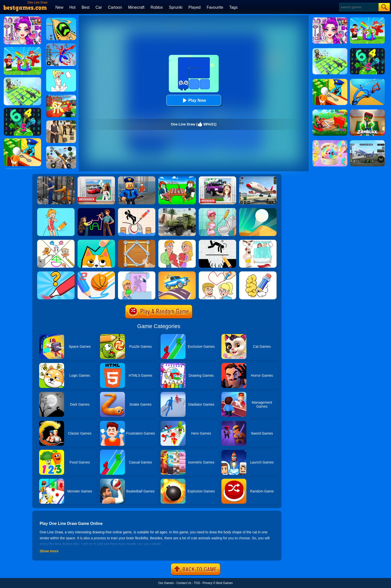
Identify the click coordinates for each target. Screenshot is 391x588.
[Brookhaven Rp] (96, 178)
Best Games (224, 583)
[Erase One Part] (137, 273)
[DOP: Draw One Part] (258, 273)
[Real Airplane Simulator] (258, 178)
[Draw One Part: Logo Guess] (56, 273)
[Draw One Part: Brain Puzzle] (56, 210)
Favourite (215, 7)
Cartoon (115, 7)
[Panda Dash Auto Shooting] (61, 148)
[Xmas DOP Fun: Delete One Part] (61, 71)
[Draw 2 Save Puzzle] (217, 210)
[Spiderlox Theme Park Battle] (61, 45)
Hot (72, 7)
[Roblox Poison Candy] (177, 178)
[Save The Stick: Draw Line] (137, 210)
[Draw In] (96, 241)
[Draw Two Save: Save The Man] (217, 241)
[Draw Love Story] (217, 273)
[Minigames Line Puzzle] (56, 241)
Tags (233, 7)
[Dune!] (258, 210)
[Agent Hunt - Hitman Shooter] (61, 122)
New (59, 7)
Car (99, 7)
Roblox (157, 7)
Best (86, 7)
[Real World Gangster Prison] (56, 178)
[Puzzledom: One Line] (96, 210)
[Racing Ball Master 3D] (61, 19)
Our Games (166, 583)
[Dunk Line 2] (96, 273)
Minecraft (136, 7)
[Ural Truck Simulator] (177, 210)
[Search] (359, 7)
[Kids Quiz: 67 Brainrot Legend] (61, 97)
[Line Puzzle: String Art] (137, 241)
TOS (197, 583)
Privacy (207, 583)
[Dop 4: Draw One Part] (258, 241)
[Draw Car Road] (177, 273)
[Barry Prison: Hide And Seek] (137, 178)
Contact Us (184, 583)
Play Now (194, 100)
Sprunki (176, 7)
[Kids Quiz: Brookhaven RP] (217, 178)
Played (195, 7)
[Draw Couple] (177, 241)
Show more (49, 551)
